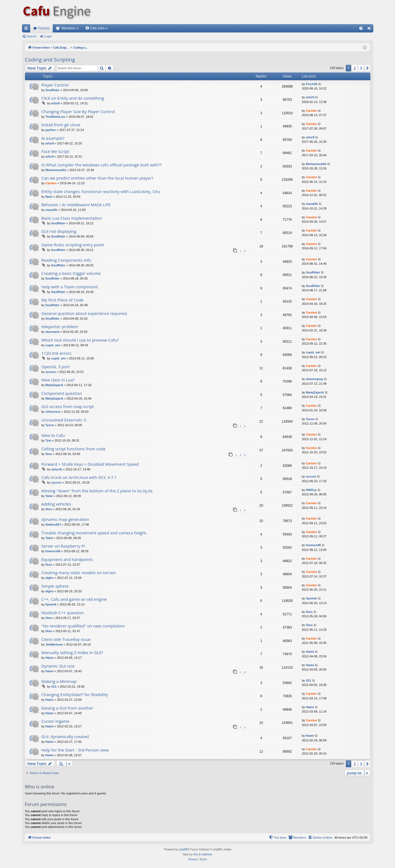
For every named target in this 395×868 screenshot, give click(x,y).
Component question (62, 393)
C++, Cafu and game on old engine (74, 599)
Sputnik (51, 604)
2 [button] (355, 68)
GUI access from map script (68, 406)
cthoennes (53, 412)
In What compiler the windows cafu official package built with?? (102, 165)
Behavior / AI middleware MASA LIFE (76, 205)
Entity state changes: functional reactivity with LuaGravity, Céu (101, 191)
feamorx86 (53, 551)
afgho (49, 578)
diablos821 (53, 524)
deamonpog (314, 379)
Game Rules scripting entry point (73, 245)
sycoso (51, 372)
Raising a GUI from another (67, 708)
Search (32, 36)
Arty (196, 854)
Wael (49, 197)
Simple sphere (55, 586)
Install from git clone (61, 125)
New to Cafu (53, 435)
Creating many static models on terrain (79, 573)
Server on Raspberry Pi (63, 546)
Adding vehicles (56, 504)
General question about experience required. (85, 313)
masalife (51, 210)
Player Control (55, 85)
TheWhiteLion (55, 117)
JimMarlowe (54, 644)
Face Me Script (55, 151)
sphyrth (57, 469)
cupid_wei (53, 345)
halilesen (207, 854)
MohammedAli (56, 170)
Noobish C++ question (63, 613)
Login (48, 36)
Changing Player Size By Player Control (78, 111)
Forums (44, 28)
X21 (54, 686)
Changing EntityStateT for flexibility (75, 694)
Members (68, 28)
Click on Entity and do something (73, 98)
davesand (52, 332)
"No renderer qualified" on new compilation (83, 626)
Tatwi (49, 496)
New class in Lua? (58, 380)
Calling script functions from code (74, 449)
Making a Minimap (59, 681)
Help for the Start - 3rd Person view (75, 750)
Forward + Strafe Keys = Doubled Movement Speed (90, 464)
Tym (48, 440)
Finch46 (312, 84)
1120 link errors (57, 353)
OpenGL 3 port (56, 367)
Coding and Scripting (50, 60)
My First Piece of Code (63, 300)
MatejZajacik (54, 385)
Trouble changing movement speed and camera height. (94, 533)
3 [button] (361, 68)
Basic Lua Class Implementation (72, 218)
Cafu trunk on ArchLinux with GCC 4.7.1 (79, 477)
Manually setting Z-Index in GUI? (72, 652)
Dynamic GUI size (58, 666)
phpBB (183, 849)
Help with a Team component (70, 287)
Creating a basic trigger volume (71, 273)
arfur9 (55, 103)
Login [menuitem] (370, 29)
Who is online (40, 787)
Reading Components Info (66, 260)
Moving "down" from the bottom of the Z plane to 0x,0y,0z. (98, 491)
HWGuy (311, 490)
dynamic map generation (65, 519)
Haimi (49, 658)
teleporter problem (60, 326)
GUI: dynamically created (65, 736)
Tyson (50, 425)
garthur (51, 130)
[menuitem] (361, 28)
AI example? (53, 138)
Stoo (49, 454)
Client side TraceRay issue (66, 639)
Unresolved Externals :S (64, 420)
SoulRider (52, 90)
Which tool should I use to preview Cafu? (80, 340)
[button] (368, 68)
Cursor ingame (56, 721)
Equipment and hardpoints (67, 559)
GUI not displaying (59, 231)
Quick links (27, 29)
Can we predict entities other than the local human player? (97, 178)
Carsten (311, 111)
